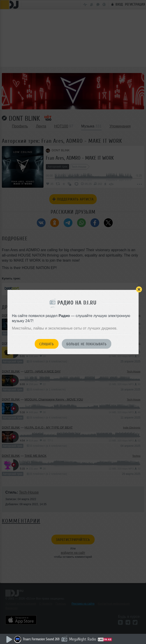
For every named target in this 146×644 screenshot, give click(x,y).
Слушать (47, 344)
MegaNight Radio (83, 639)
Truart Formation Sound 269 (41, 639)
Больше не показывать (87, 344)
